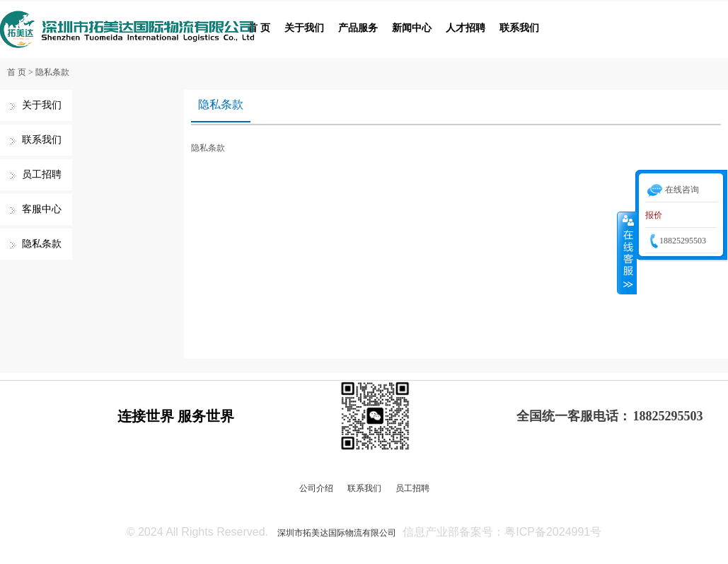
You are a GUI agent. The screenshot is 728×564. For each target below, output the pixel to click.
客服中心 (42, 209)
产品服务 (358, 28)
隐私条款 (52, 72)
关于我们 (304, 28)
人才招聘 (466, 28)
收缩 (627, 253)
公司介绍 (316, 488)
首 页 (259, 28)
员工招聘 (42, 174)
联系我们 (519, 28)
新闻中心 (412, 28)
